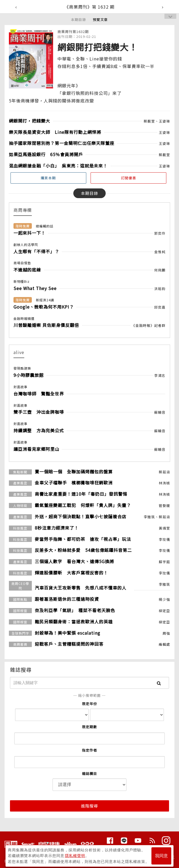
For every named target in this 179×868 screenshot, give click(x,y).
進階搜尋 (89, 806)
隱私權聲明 (75, 855)
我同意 (161, 855)
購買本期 (48, 178)
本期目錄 (78, 19)
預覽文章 (100, 19)
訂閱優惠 (129, 178)
